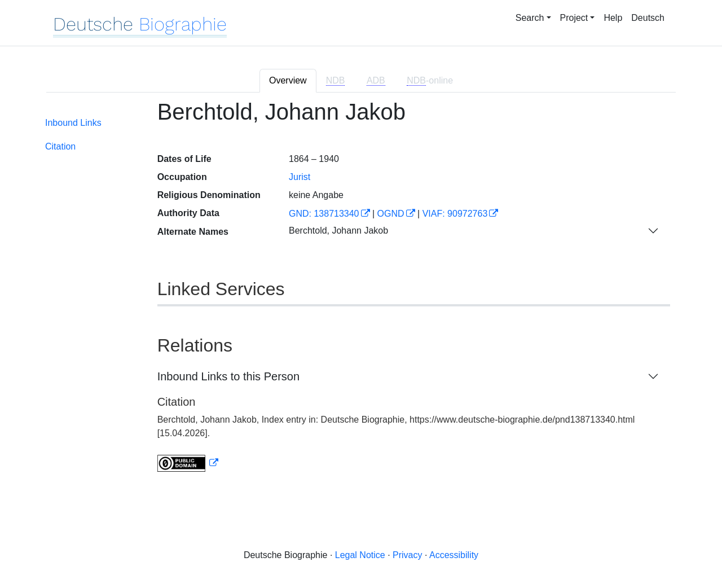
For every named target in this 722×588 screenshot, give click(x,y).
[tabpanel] (361, 293)
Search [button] (530, 18)
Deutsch (648, 18)
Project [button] (574, 18)
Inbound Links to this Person (228, 376)
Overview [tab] (288, 80)
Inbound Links (73, 123)
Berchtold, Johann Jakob (338, 231)
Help (613, 18)
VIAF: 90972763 (455, 214)
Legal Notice (360, 555)
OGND (391, 214)
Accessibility (454, 555)
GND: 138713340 (324, 214)
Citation (60, 146)
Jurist (300, 177)
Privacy (407, 555)
